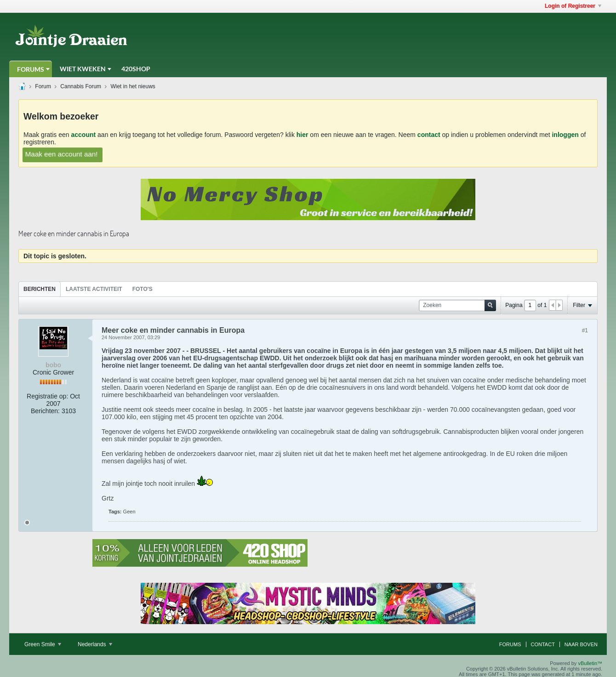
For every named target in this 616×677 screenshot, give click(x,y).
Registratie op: (47, 396)
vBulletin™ (590, 663)
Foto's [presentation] (143, 289)
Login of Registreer (573, 6)
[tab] (40, 289)
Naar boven (581, 644)
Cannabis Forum (81, 86)
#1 (585, 330)
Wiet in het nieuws (133, 86)
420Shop (136, 69)
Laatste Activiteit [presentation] (94, 289)
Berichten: (45, 411)
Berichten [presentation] (40, 289)
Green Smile (43, 644)
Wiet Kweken (83, 69)
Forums (31, 69)
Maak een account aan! (61, 154)
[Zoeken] (457, 305)
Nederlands (95, 644)
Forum (43, 86)
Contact (543, 644)
